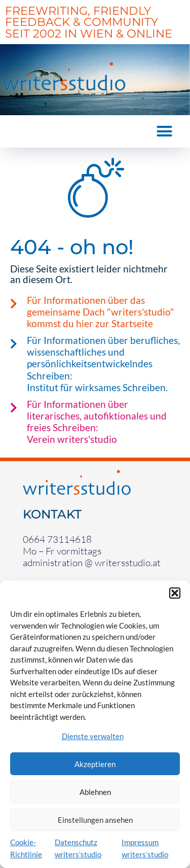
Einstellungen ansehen (95, 820)
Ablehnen (95, 792)
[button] (175, 593)
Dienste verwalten (93, 736)
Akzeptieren (95, 764)
